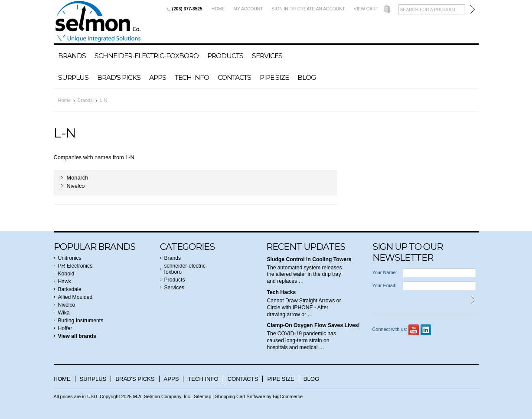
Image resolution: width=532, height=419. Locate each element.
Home (218, 9)
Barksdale (70, 289)
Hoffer (65, 328)
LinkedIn (426, 330)
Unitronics (70, 258)
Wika (64, 313)
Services (267, 56)
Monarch (78, 178)
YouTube (414, 330)
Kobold (66, 274)
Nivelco (76, 186)
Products (225, 56)
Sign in (280, 9)
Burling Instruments (81, 321)
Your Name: (385, 272)
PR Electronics (75, 266)
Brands (72, 56)
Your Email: (384, 285)
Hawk (65, 282)
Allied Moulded (75, 297)
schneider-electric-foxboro (147, 56)
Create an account (321, 9)
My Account (248, 9)
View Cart (366, 9)
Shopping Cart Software (240, 396)
